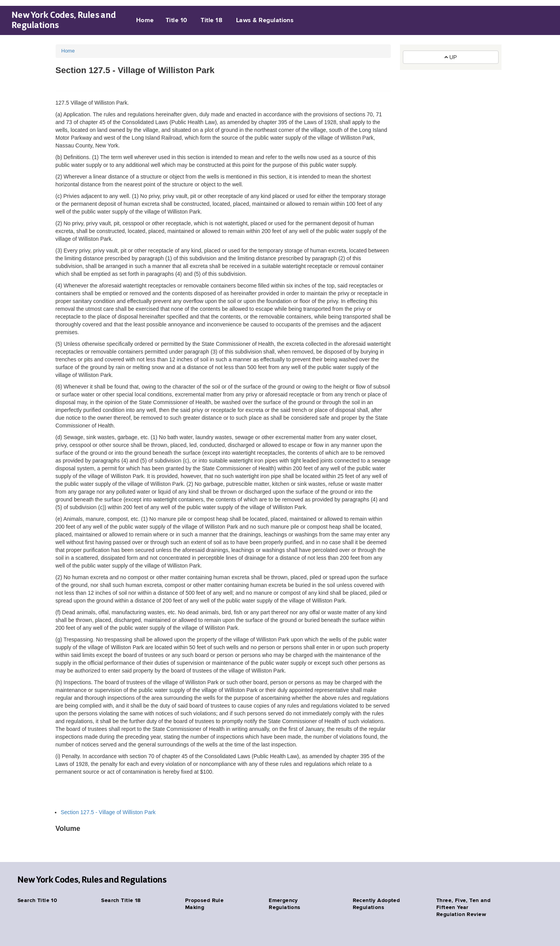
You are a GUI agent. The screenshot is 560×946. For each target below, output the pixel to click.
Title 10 (177, 21)
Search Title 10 (37, 900)
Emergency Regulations (285, 904)
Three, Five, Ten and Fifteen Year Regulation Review (463, 907)
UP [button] (451, 57)
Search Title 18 (121, 900)
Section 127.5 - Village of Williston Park (108, 812)
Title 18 (212, 21)
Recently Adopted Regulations (376, 904)
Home (145, 21)
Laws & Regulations (265, 21)
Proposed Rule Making (204, 904)
